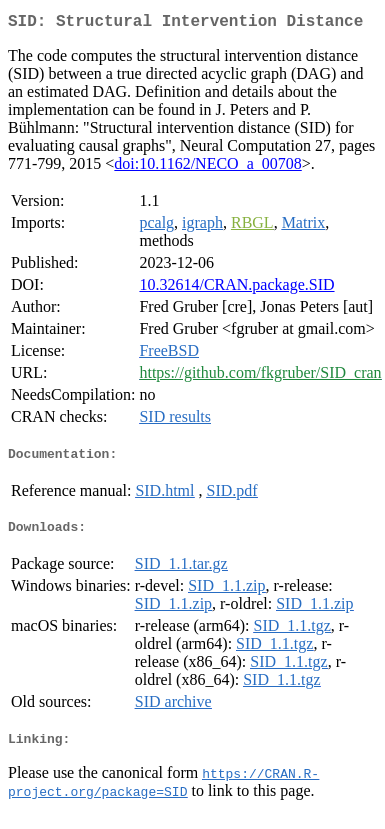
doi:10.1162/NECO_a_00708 (207, 167)
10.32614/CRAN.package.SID (236, 288)
